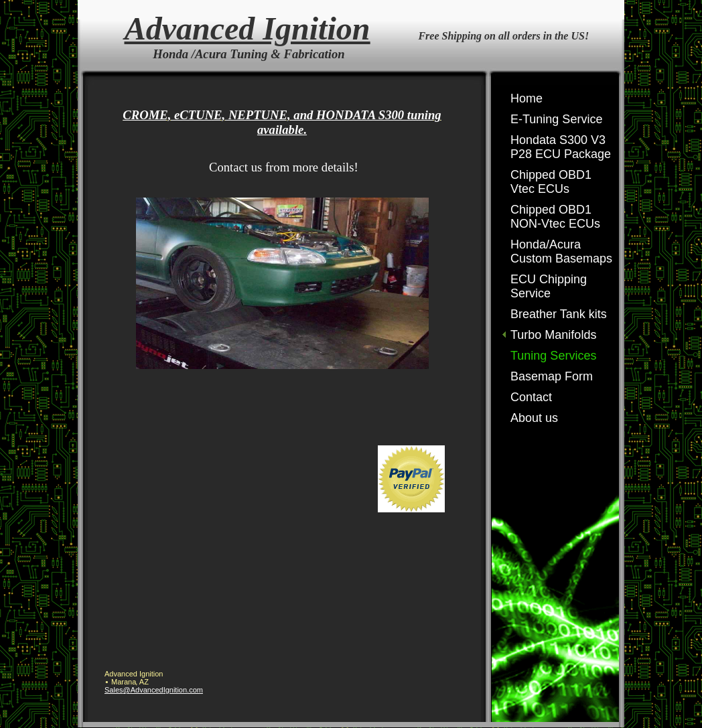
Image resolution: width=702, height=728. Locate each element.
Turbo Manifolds (553, 335)
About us (534, 418)
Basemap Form (552, 376)
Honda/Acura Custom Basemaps (561, 251)
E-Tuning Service (556, 119)
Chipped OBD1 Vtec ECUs (551, 182)
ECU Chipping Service (549, 286)
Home (526, 98)
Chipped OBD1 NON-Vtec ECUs (555, 217)
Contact (531, 397)
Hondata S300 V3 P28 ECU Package (561, 147)
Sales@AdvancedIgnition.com (154, 690)
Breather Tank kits (559, 314)
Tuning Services (553, 356)
